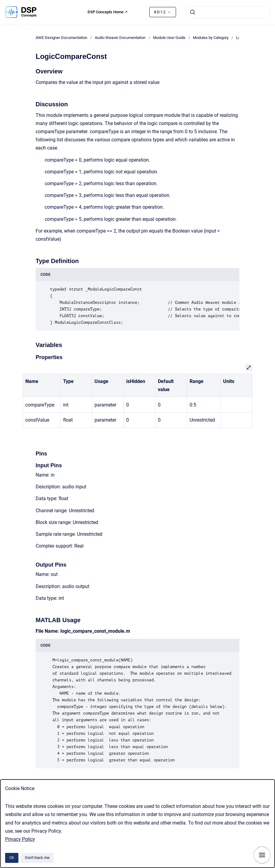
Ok (12, 858)
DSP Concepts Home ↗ (108, 12)
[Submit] (193, 12)
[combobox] (228, 12)
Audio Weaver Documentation (120, 38)
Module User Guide (169, 38)
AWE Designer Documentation (61, 38)
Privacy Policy (20, 839)
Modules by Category (211, 38)
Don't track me (37, 858)
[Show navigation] (262, 855)
